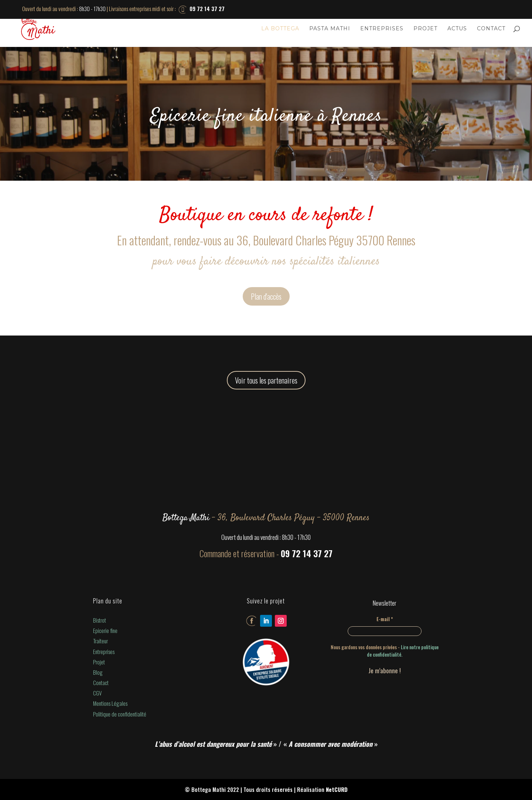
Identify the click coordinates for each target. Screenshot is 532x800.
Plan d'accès (266, 296)
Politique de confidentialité (120, 714)
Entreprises (382, 29)
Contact (491, 29)
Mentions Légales (110, 703)
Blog (98, 672)
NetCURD (337, 789)
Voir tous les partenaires (266, 380)
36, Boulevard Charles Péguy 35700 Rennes (326, 240)
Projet (425, 29)
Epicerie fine (105, 630)
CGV (97, 693)
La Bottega (280, 29)
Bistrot (100, 620)
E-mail (385, 619)
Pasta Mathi (330, 29)
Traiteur (100, 641)
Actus (457, 29)
